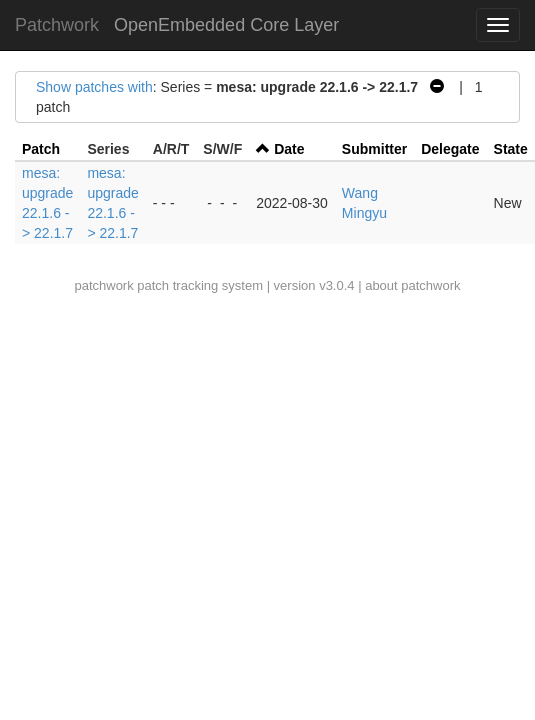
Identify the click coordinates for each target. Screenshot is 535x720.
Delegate (450, 149)
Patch (41, 149)
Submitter (374, 149)
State (511, 149)
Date (289, 149)
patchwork (103, 285)
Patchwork (57, 25)
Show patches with (94, 87)
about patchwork (412, 285)
